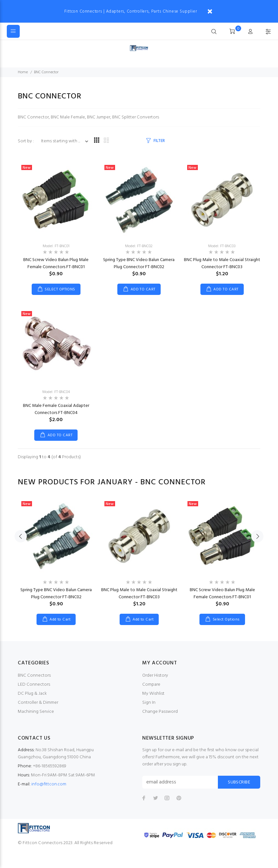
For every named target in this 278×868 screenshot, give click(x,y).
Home (23, 72)
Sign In (149, 703)
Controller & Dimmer (38, 703)
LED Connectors (34, 685)
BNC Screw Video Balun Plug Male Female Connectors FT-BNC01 (56, 263)
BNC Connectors (34, 676)
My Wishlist (153, 694)
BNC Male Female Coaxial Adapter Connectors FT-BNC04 (56, 409)
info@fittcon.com (49, 784)
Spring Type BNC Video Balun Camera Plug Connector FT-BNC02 (139, 263)
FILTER (159, 141)
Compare (151, 685)
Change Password (160, 712)
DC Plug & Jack (32, 694)
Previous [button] (21, 549)
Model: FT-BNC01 (56, 246)
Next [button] (257, 549)
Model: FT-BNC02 (139, 246)
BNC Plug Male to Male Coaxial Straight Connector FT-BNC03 (222, 263)
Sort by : (26, 141)
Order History (155, 676)
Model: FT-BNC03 (222, 246)
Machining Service (36, 712)
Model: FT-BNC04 (56, 392)
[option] (56, 555)
